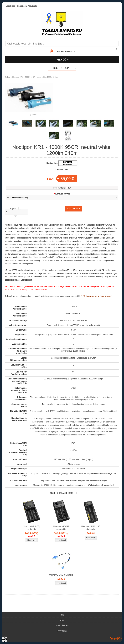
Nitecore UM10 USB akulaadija (91, 528)
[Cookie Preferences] (5, 639)
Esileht (8, 77)
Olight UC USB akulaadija (61, 575)
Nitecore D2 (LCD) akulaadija (32, 528)
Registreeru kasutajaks (27, 6)
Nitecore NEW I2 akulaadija (61, 528)
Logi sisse (10, 6)
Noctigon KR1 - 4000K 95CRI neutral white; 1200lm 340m (35, 77)
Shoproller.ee (116, 638)
